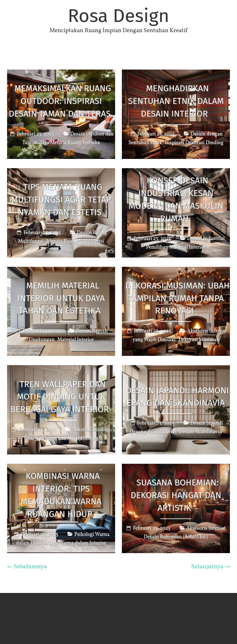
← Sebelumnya (27, 567)
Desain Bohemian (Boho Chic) (176, 537)
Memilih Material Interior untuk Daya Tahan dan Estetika (61, 298)
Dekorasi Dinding (91, 430)
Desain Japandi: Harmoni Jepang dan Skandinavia (177, 397)
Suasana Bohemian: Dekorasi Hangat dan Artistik (176, 495)
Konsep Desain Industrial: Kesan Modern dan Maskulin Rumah (176, 200)
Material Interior (76, 340)
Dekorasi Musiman (199, 340)
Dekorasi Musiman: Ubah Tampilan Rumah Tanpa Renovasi (177, 298)
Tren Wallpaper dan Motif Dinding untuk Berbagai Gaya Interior (60, 397)
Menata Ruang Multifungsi (75, 241)
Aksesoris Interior (206, 528)
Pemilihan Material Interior (176, 248)
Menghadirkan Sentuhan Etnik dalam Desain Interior (176, 101)
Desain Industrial (206, 239)
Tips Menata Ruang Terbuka (70, 143)
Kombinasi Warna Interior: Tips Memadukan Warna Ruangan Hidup (61, 495)
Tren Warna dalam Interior (77, 543)
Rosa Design (118, 16)
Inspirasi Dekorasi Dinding (194, 143)
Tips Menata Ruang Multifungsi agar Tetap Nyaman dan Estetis (61, 200)
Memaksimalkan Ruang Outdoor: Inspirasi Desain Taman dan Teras (60, 101)
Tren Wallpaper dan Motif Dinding (61, 438)
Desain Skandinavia (200, 432)
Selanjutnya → (210, 567)
